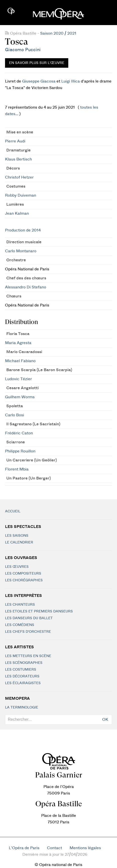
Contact (54, 848)
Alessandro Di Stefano (26, 287)
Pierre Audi (15, 141)
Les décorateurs (22, 676)
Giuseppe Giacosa (39, 81)
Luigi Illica (71, 81)
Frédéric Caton (19, 433)
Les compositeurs (23, 574)
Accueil (13, 511)
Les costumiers (21, 670)
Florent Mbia (17, 469)
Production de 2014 (23, 230)
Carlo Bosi (15, 415)
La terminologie (22, 707)
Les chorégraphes (24, 580)
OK (105, 720)
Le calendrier (19, 542)
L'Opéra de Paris (24, 848)
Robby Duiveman (21, 195)
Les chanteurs (20, 605)
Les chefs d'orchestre (28, 632)
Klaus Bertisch (18, 159)
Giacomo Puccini (23, 50)
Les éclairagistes (23, 683)
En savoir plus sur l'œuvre (37, 63)
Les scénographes (24, 663)
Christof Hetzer (19, 177)
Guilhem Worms (20, 397)
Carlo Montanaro (21, 251)
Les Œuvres (17, 567)
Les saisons (17, 536)
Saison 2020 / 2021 (58, 33)
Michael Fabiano (20, 361)
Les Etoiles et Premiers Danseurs (39, 611)
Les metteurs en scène (28, 656)
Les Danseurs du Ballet (29, 618)
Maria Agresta (18, 343)
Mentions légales (85, 848)
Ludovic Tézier (18, 379)
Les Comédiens (20, 625)
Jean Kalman (17, 213)
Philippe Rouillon (20, 451)
